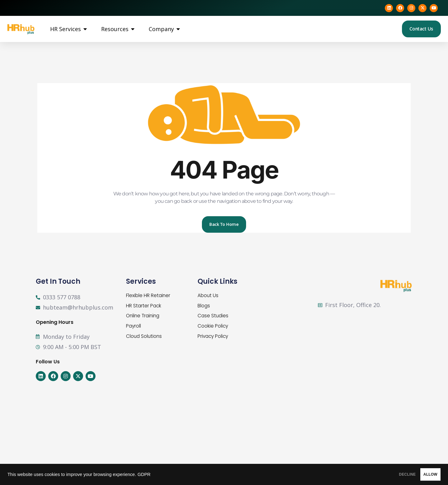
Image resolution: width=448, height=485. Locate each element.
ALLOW (423, 474)
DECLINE (384, 474)
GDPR (144, 474)
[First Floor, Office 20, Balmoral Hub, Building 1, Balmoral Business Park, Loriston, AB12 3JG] (369, 352)
